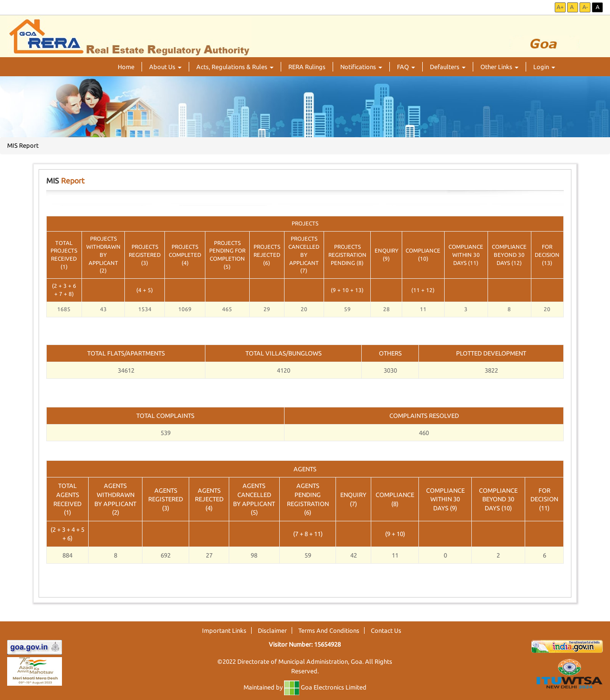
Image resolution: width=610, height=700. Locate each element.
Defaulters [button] (448, 67)
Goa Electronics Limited (325, 687)
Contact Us (386, 630)
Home (126, 67)
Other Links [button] (499, 67)
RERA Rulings (307, 67)
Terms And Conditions (329, 630)
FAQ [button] (406, 67)
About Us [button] (165, 67)
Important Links (224, 630)
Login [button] (544, 67)
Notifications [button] (361, 67)
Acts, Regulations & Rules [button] (235, 67)
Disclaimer (272, 630)
